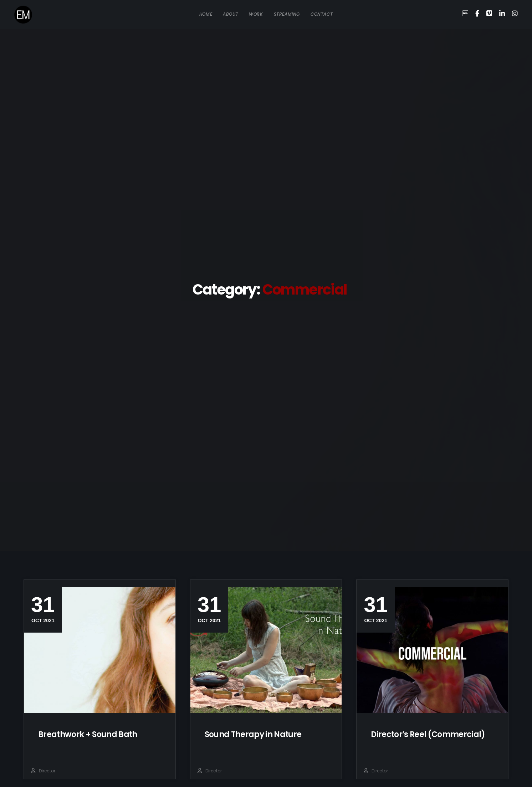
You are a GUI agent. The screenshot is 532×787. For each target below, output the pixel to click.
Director (47, 771)
